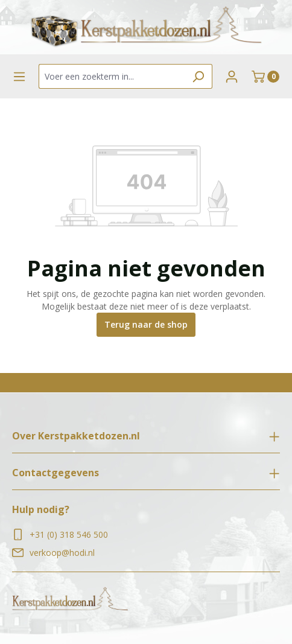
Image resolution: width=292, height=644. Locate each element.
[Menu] (19, 77)
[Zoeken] (198, 76)
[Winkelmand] (265, 77)
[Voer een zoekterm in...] (112, 76)
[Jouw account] (232, 77)
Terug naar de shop (146, 324)
